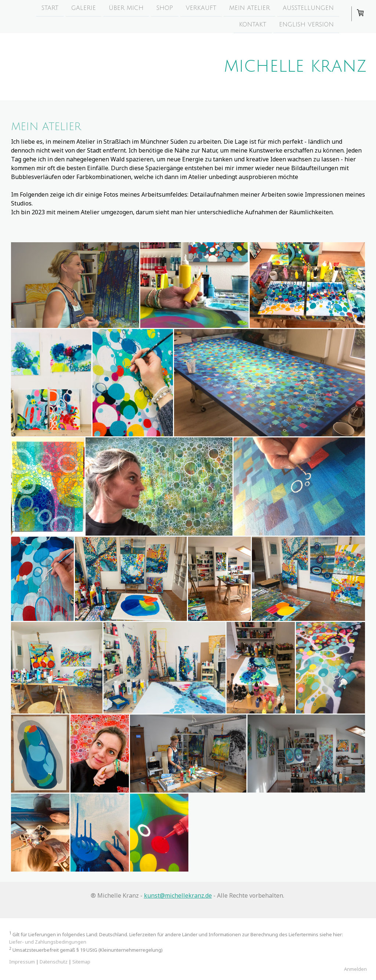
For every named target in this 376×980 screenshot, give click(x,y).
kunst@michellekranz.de (178, 895)
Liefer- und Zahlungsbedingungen (48, 942)
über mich (126, 8)
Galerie (84, 8)
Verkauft (201, 8)
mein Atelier (250, 8)
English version (306, 25)
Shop (165, 8)
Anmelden (355, 969)
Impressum (22, 962)
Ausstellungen (308, 8)
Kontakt (253, 25)
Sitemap (81, 962)
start (50, 8)
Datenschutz (54, 962)
